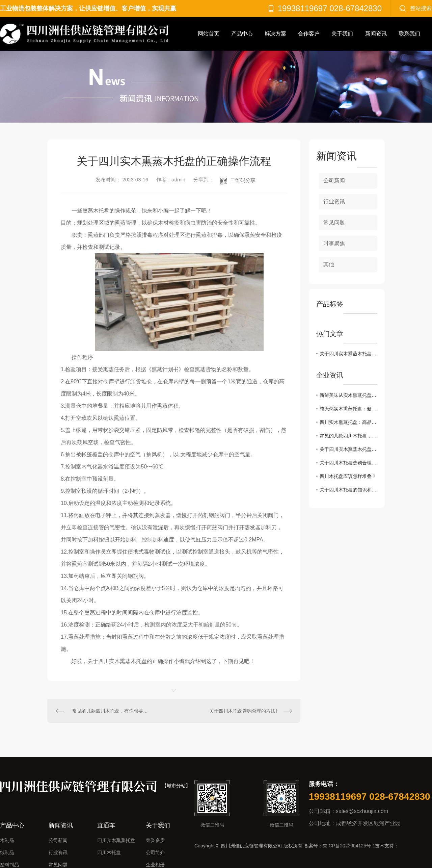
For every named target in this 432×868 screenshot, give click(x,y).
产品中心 (242, 34)
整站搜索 (421, 8)
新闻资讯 (376, 34)
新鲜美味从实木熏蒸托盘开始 (348, 395)
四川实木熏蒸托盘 (116, 840)
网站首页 (209, 34)
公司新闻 (334, 181)
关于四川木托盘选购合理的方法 (242, 711)
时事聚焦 (334, 243)
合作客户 (309, 34)
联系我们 (409, 34)
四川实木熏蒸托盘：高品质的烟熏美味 (348, 422)
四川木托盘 (109, 852)
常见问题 (334, 222)
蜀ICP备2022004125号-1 (349, 846)
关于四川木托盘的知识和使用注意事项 (348, 490)
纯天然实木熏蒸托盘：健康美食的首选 (348, 409)
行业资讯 (334, 201)
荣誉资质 (155, 840)
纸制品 (7, 852)
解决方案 (275, 34)
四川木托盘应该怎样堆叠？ (348, 476)
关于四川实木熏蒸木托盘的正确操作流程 (348, 354)
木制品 (7, 840)
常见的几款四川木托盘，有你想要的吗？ (111, 711)
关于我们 (342, 34)
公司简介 (155, 852)
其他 (329, 264)
